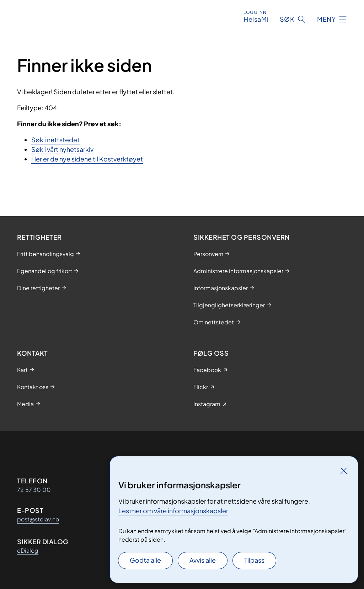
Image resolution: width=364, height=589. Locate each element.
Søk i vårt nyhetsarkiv (62, 149)
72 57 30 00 (34, 490)
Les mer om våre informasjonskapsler (173, 511)
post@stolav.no (38, 519)
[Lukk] (344, 471)
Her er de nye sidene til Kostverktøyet (87, 159)
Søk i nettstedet (55, 140)
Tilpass (254, 560)
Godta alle (145, 560)
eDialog (28, 550)
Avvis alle (203, 560)
